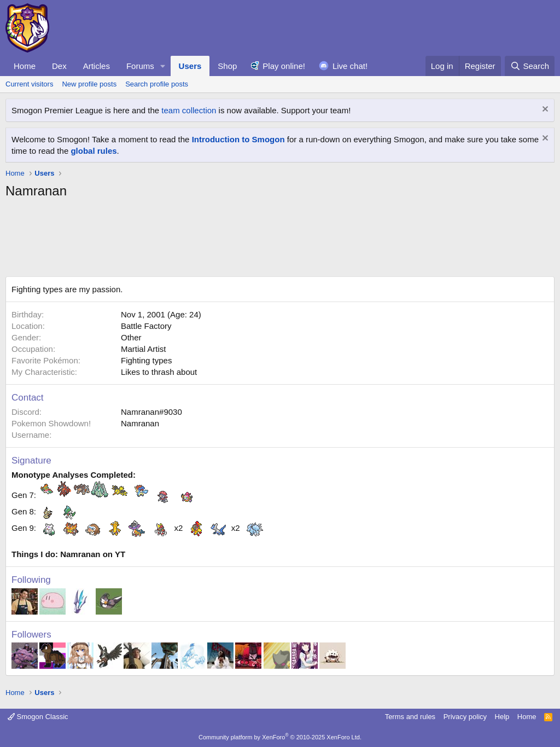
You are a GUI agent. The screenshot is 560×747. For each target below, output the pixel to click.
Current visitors (29, 84)
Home (25, 66)
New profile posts (89, 84)
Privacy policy (465, 717)
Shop (227, 66)
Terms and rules (410, 717)
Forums (140, 66)
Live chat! (350, 66)
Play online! (284, 66)
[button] (163, 66)
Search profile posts (157, 84)
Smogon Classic (38, 717)
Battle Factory (146, 326)
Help (502, 717)
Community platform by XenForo (280, 737)
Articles (97, 66)
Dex (59, 66)
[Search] (530, 66)
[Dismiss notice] (544, 110)
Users (190, 66)
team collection (189, 110)
